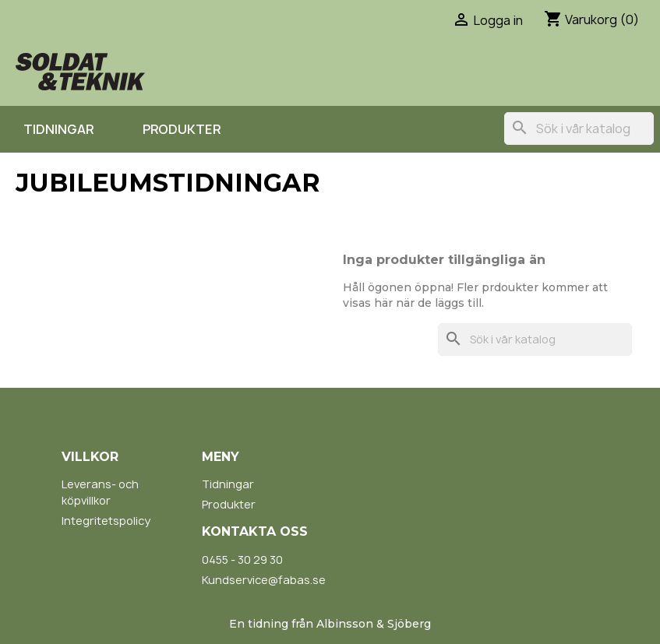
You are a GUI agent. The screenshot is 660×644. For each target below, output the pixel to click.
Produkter (182, 129)
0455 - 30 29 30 (242, 560)
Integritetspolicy (106, 521)
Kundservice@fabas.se (264, 580)
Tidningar (58, 129)
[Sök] (579, 128)
